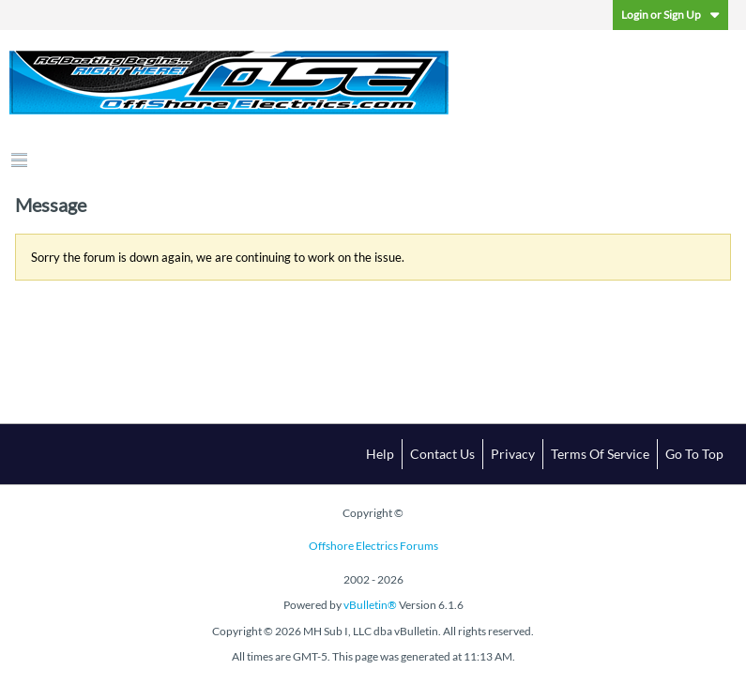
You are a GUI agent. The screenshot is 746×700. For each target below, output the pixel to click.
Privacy (513, 454)
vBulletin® (370, 605)
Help (380, 454)
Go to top (694, 454)
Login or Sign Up (670, 15)
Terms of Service (600, 454)
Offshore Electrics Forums (373, 546)
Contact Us (442, 454)
